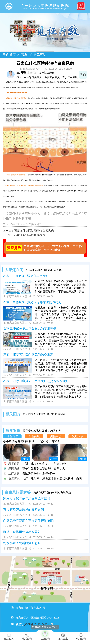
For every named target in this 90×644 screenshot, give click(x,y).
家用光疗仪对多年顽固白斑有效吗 (27, 498)
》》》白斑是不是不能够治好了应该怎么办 (64, 87)
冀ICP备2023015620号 (37, 624)
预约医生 (63, 637)
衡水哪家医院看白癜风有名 (22, 543)
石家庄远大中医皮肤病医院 (26, 224)
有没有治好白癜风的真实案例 (24, 509)
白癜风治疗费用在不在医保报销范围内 (30, 521)
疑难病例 (78, 436)
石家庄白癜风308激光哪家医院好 (26, 276)
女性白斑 (34, 436)
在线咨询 (45, 635)
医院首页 (9, 637)
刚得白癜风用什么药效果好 (22, 532)
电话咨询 (27, 637)
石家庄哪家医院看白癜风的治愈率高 (28, 355)
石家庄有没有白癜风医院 (30, 235)
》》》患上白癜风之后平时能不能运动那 (52, 207)
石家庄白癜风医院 (33, 55)
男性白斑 (56, 436)
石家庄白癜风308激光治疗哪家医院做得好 (32, 302)
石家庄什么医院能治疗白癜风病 (34, 231)
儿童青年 (12, 436)
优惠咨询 (81, 637)
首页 (13, 55)
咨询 (83, 75)
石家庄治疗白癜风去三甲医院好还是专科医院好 (36, 381)
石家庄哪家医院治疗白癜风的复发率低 (30, 328)
